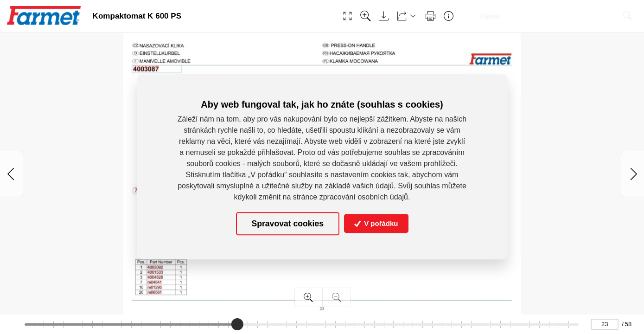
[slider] (237, 324)
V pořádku (376, 224)
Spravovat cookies (288, 224)
